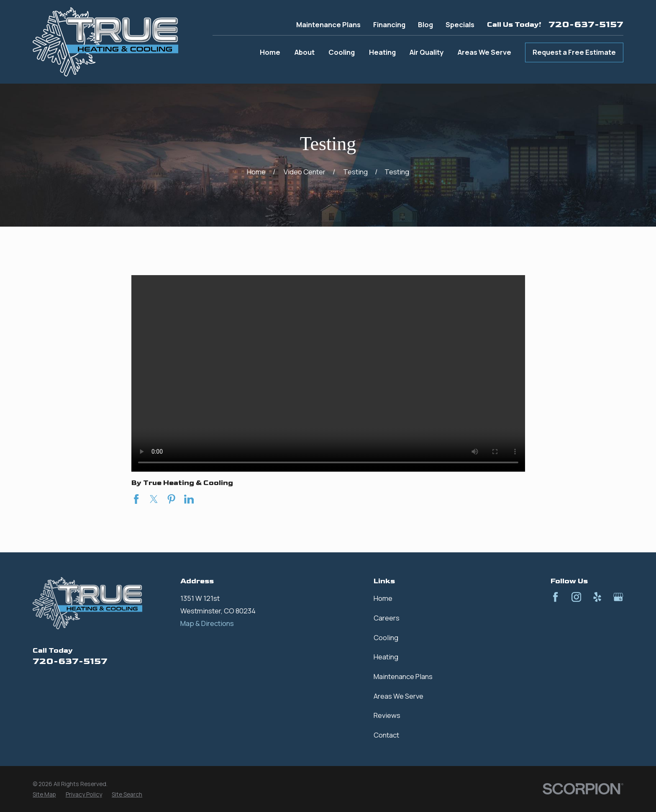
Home (383, 598)
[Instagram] (576, 597)
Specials (460, 24)
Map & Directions (207, 623)
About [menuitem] (305, 52)
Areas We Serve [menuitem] (484, 52)
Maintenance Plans (328, 24)
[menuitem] (44, 794)
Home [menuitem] (270, 52)
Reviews (387, 715)
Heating (386, 657)
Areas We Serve (398, 696)
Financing (389, 24)
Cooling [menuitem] (342, 52)
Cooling (386, 637)
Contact (386, 735)
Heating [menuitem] (382, 52)
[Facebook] (555, 597)
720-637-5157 (586, 25)
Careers (387, 618)
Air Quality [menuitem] (427, 52)
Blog (425, 24)
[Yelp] (597, 597)
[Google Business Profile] (618, 597)
